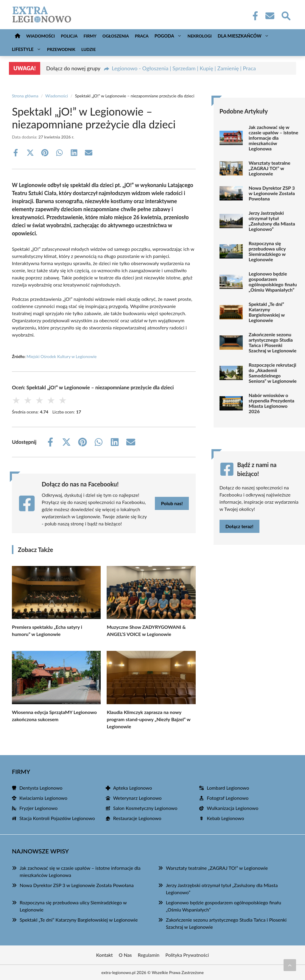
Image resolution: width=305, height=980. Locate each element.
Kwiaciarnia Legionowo (43, 798)
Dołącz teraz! (239, 526)
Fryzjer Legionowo (38, 808)
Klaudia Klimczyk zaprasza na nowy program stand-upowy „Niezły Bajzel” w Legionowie (148, 719)
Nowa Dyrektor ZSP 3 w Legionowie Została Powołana (272, 193)
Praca (142, 36)
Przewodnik (61, 49)
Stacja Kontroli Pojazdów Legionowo (57, 818)
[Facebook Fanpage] (253, 16)
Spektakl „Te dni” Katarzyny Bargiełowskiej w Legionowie (267, 312)
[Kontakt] (270, 16)
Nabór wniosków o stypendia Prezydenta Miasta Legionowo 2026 (271, 403)
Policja (69, 36)
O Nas (125, 955)
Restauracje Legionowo (137, 818)
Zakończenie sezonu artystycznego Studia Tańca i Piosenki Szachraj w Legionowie (273, 343)
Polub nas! (172, 503)
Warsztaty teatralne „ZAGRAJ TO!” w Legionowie (270, 168)
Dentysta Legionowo (41, 788)
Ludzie (89, 49)
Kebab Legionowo (225, 818)
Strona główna (25, 96)
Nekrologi (200, 36)
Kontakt (105, 955)
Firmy (90, 36)
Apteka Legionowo (133, 788)
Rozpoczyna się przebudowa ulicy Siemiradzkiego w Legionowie (267, 251)
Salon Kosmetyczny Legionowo (145, 808)
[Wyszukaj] (286, 15)
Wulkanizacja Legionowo (232, 808)
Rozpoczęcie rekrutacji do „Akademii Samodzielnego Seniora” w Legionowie (273, 373)
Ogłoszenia (116, 36)
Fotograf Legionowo (228, 798)
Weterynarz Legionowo (137, 798)
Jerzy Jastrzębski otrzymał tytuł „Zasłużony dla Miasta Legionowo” (272, 221)
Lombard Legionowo (228, 788)
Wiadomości (41, 36)
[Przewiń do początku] (290, 965)
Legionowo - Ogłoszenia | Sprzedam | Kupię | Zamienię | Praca (184, 68)
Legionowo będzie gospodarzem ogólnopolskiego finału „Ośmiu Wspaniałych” (273, 282)
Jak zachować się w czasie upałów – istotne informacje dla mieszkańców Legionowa (273, 138)
